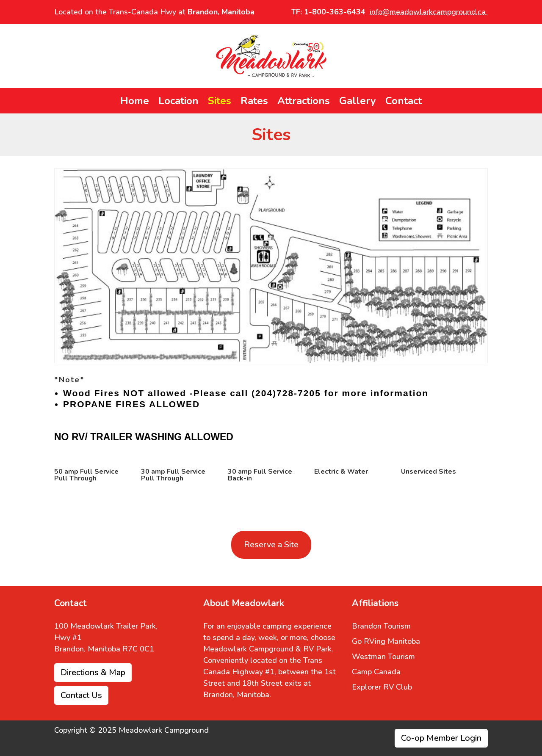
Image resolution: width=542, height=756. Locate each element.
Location (178, 102)
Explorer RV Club (382, 687)
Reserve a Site (271, 545)
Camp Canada (376, 672)
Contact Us (81, 695)
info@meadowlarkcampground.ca (429, 12)
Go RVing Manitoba (386, 641)
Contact (404, 102)
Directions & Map (93, 672)
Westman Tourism (383, 657)
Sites (220, 102)
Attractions (304, 102)
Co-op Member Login (441, 738)
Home (135, 102)
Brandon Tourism (381, 626)
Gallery (358, 102)
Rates (254, 102)
